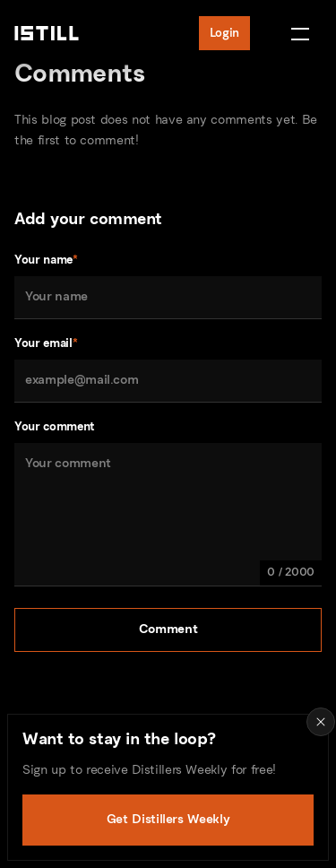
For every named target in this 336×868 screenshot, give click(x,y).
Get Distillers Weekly (168, 819)
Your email (46, 343)
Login (224, 33)
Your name (46, 260)
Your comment (55, 426)
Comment (168, 629)
